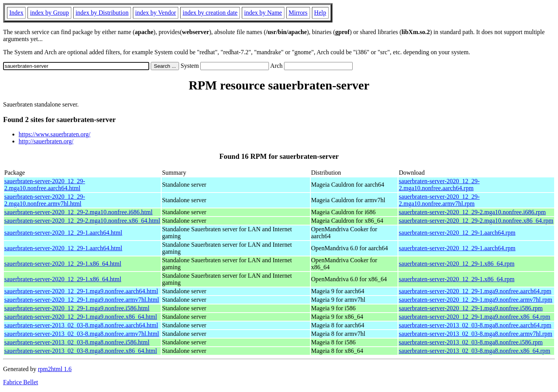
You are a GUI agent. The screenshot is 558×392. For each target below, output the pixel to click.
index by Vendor (156, 13)
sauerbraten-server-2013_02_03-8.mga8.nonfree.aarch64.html (81, 325)
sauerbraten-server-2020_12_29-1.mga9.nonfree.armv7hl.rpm (475, 300)
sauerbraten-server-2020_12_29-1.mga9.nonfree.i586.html (77, 308)
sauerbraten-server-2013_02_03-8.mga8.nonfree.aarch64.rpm (475, 325)
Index (16, 13)
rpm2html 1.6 (55, 369)
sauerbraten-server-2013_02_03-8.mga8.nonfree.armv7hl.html (82, 334)
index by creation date (210, 13)
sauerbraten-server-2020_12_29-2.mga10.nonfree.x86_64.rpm (476, 221)
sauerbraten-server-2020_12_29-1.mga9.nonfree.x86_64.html (81, 317)
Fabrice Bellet (21, 382)
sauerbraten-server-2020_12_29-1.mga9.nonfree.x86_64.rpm (474, 317)
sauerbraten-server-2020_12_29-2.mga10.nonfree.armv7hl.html (45, 200)
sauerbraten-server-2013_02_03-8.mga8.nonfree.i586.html (77, 342)
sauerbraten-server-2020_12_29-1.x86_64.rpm (456, 264)
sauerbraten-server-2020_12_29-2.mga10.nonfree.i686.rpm (472, 212)
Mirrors (298, 13)
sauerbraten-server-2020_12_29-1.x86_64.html (63, 264)
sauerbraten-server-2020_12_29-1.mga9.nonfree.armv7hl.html (82, 300)
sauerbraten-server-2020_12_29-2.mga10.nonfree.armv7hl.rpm (439, 200)
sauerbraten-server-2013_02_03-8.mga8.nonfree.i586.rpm (471, 342)
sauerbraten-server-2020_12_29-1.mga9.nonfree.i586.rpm (471, 308)
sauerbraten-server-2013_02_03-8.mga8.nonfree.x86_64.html (81, 351)
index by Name (263, 13)
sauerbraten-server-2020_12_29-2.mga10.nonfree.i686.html (78, 212)
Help (320, 13)
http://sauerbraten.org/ (46, 141)
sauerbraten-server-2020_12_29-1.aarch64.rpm (457, 233)
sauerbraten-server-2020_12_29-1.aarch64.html (63, 233)
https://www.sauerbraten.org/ (54, 134)
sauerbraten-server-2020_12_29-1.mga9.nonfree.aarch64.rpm (475, 291)
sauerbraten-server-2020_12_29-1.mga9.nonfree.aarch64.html (81, 291)
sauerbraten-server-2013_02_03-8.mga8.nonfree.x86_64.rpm (474, 351)
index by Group (49, 13)
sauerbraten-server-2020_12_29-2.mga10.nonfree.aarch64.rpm (439, 185)
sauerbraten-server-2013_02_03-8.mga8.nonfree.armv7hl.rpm (475, 334)
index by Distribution (102, 13)
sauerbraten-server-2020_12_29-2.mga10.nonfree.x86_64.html (82, 221)
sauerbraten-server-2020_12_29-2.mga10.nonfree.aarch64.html (45, 185)
